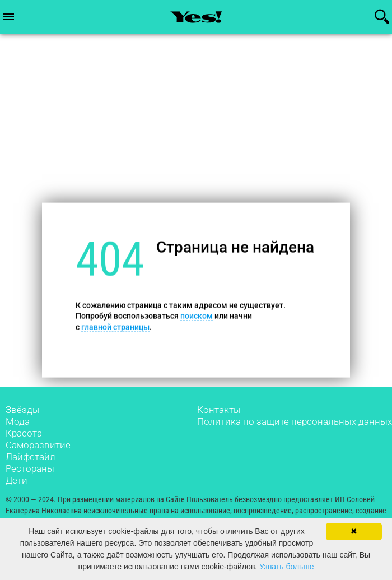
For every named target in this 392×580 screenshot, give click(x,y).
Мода (18, 421)
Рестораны (30, 468)
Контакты (219, 410)
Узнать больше (286, 567)
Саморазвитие (38, 445)
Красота (24, 433)
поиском (197, 316)
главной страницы (115, 327)
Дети (17, 480)
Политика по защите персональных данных (295, 421)
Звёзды (23, 410)
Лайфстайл (31, 457)
